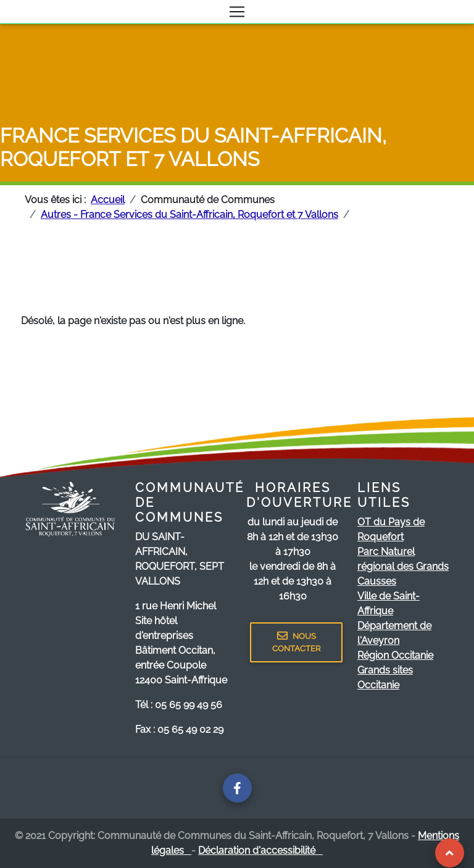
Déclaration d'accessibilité (260, 850)
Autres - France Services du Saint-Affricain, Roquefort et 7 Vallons (189, 215)
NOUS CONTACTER (296, 642)
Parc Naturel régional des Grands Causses (403, 566)
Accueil (108, 200)
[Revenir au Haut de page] (450, 853)
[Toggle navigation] (237, 12)
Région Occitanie (395, 655)
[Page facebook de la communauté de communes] (237, 788)
